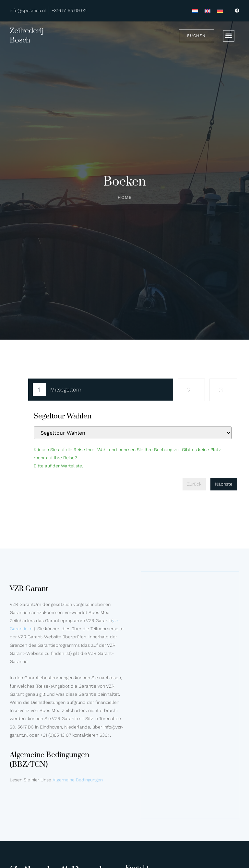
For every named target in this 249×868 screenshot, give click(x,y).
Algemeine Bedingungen (78, 780)
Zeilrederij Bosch (27, 36)
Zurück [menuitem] (194, 484)
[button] (229, 36)
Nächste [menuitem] (224, 484)
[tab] (101, 391)
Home (125, 197)
